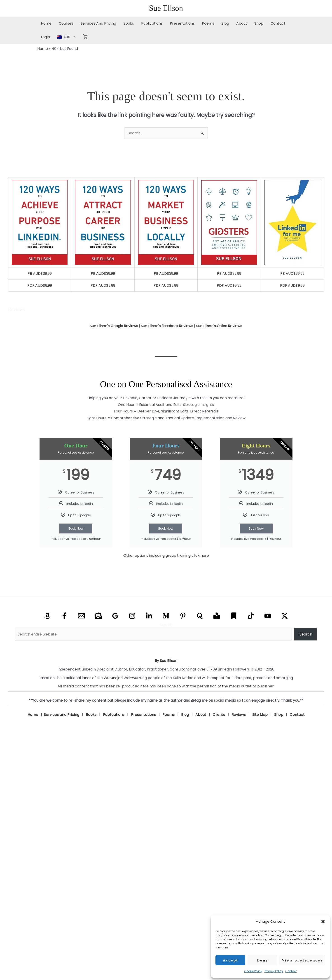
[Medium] (166, 616)
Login (45, 37)
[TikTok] (251, 616)
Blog (225, 23)
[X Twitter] (285, 616)
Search (166, 625)
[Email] (81, 616)
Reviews (239, 715)
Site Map (260, 715)
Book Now (76, 528)
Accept (230, 960)
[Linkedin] (149, 616)
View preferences (302, 960)
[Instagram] (132, 616)
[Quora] (200, 616)
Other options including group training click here (166, 555)
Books (129, 23)
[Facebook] (64, 616)
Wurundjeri (113, 678)
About (242, 23)
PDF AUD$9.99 (40, 285)
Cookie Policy (253, 971)
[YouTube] (268, 616)
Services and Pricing (62, 715)
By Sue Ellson (166, 661)
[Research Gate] (217, 616)
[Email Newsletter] (98, 616)
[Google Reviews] (115, 616)
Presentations (182, 23)
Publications (152, 23)
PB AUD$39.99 (40, 274)
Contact (291, 971)
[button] (323, 922)
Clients (219, 715)
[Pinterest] (183, 616)
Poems (208, 23)
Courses (66, 23)
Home (46, 23)
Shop (259, 23)
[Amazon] (47, 616)
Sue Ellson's (113, 326)
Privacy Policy (274, 971)
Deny (262, 960)
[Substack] (234, 616)
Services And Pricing (98, 23)
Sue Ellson (166, 8)
